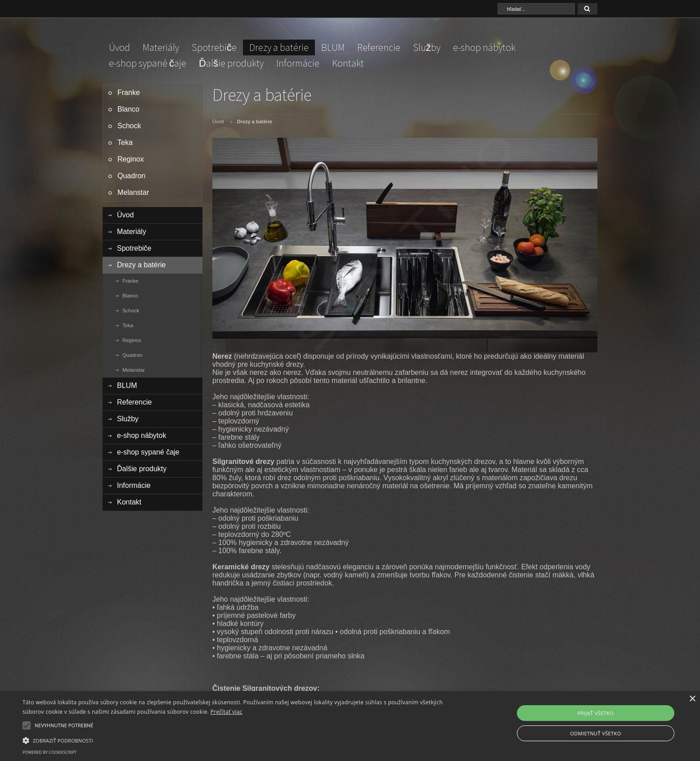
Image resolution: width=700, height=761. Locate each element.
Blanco (128, 109)
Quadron (131, 176)
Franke (129, 92)
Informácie (298, 63)
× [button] (692, 699)
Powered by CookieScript (49, 752)
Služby (427, 47)
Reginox (131, 159)
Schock (129, 126)
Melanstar (133, 192)
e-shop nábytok (484, 47)
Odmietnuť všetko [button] (595, 733)
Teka (125, 142)
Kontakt (348, 63)
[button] (235, 740)
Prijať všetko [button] (596, 713)
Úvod (119, 47)
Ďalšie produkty (231, 63)
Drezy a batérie (279, 47)
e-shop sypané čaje (148, 63)
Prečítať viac (227, 712)
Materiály (161, 47)
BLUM (333, 47)
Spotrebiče (214, 47)
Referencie (379, 47)
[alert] (350, 726)
